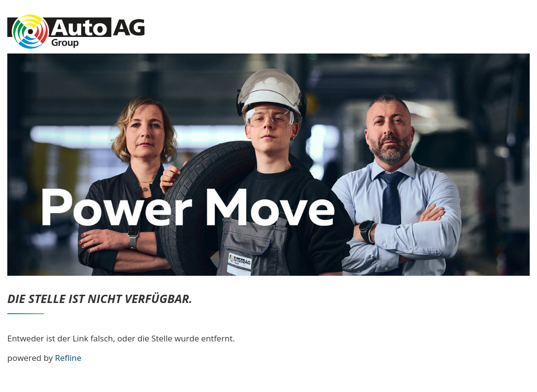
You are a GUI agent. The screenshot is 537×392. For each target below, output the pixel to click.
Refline (68, 358)
